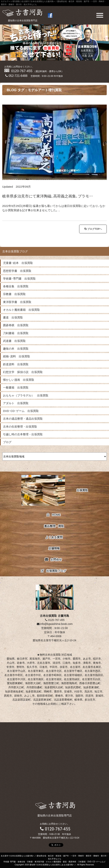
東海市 (97, 663)
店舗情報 (54, 548)
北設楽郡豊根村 (63, 700)
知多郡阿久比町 (54, 687)
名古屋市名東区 (92, 667)
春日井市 (22, 659)
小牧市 (66, 659)
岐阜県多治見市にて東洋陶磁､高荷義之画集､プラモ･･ (48, 196)
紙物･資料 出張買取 (17, 356)
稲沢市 (97, 659)
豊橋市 (59, 696)
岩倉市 (21, 663)
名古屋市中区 (33, 675)
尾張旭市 (35, 659)
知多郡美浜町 (34, 691)
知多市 (77, 663)
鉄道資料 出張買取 (16, 364)
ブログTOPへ (93, 229)
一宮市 (56, 659)
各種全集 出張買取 (16, 286)
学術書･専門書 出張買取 (19, 279)
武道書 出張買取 (14, 341)
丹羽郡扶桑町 (34, 687)
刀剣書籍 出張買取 (16, 333)
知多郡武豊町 (73, 687)
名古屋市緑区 (72, 679)
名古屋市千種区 (73, 671)
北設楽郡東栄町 (42, 700)
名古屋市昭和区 (53, 675)
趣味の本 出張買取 (16, 349)
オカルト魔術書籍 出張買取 (21, 310)
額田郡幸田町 (45, 696)
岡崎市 (48, 691)
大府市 (31, 663)
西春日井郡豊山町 (90, 683)
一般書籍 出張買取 (16, 387)
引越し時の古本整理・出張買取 (23, 434)
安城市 (68, 691)
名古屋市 (75, 667)
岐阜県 (78, 700)
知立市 (98, 691)
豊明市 (20, 667)
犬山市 (11, 663)
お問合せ (54, 559)
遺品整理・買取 (54, 526)
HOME (54, 515)
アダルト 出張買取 (16, 403)
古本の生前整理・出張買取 (20, 427)
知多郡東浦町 (91, 687)
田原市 (90, 696)
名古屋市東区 (36, 671)
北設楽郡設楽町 (22, 700)
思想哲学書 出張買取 (17, 271)
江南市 (66, 663)
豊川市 (69, 696)
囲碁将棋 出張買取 (16, 325)
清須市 (56, 663)
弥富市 (64, 667)
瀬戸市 (46, 659)
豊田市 (58, 691)
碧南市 (18, 696)
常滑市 (10, 667)
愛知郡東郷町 (15, 683)
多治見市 (90, 700)
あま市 (87, 659)
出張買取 (55, 490)
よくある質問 (54, 537)
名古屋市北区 (54, 671)
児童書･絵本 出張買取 (18, 263)
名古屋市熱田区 (94, 675)
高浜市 (88, 691)
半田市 (53, 667)
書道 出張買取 (13, 317)
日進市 (43, 667)
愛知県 (11, 659)
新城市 (100, 696)
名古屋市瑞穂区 (73, 675)
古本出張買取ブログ (15, 251)
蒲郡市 (79, 696)
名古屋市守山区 (16, 671)
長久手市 (32, 667)
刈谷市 (78, 691)
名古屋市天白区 (91, 679)
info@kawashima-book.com (55, 624)
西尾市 (8, 696)
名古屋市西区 (93, 671)
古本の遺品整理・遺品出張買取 (23, 419)
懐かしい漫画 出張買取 (19, 380)
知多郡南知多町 (14, 691)
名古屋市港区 (54, 679)
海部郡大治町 (33, 683)
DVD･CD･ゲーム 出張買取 (21, 411)
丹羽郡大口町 (16, 687)
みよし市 (29, 696)
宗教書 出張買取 (14, 294)
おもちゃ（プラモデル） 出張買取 (26, 395)
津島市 (87, 663)
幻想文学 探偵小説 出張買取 (23, 372)
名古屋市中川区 (16, 679)
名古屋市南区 (36, 679)
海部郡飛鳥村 (69, 683)
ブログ (7, 442)
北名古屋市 (44, 663)
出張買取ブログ (54, 571)
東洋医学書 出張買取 (17, 302)
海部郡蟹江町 (51, 683)
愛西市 (77, 659)
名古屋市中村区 (14, 675)
